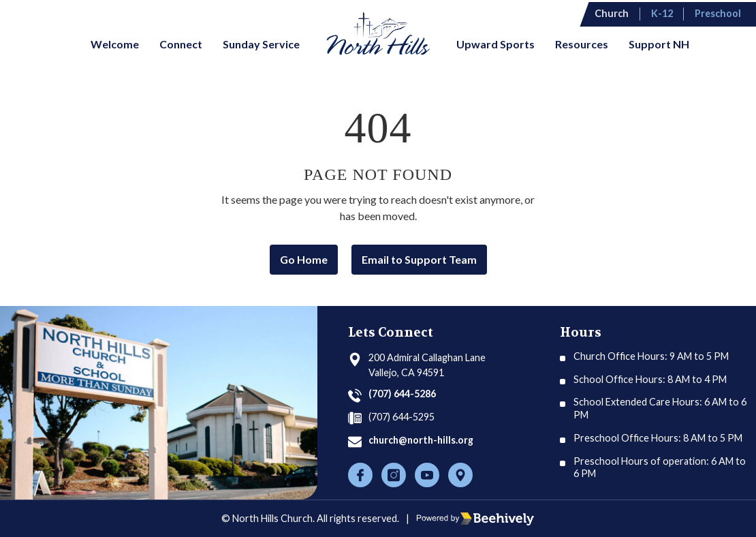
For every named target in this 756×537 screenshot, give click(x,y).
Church (618, 13)
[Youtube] (427, 475)
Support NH (659, 44)
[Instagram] (394, 475)
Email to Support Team (419, 259)
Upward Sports (495, 44)
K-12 (667, 13)
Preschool (723, 13)
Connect (181, 44)
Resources (582, 44)
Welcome (115, 44)
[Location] (460, 475)
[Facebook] (360, 475)
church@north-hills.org (423, 440)
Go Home (304, 259)
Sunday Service (261, 44)
